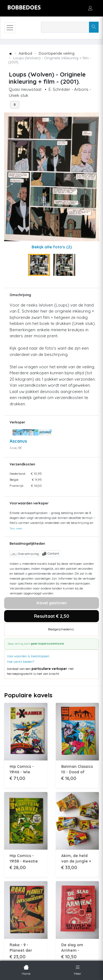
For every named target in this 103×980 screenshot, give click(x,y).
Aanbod (25, 53)
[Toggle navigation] (10, 28)
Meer (78, 970)
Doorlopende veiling (57, 53)
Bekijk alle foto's (52, 247)
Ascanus (18, 441)
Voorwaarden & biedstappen (28, 656)
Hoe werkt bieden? (20, 662)
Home (26, 970)
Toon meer (16, 528)
